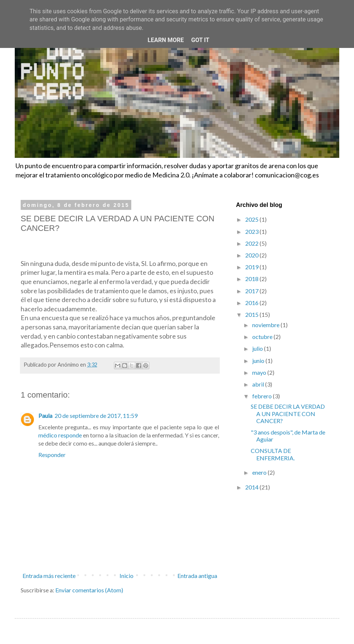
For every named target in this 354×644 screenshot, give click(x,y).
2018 (252, 279)
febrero (263, 396)
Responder (52, 455)
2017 (252, 291)
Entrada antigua (197, 576)
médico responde (60, 435)
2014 (252, 487)
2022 (252, 243)
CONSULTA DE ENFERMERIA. (273, 454)
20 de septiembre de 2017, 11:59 (96, 416)
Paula (45, 416)
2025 (252, 219)
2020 (252, 255)
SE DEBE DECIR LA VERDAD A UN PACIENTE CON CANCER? (288, 413)
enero (260, 472)
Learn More (166, 40)
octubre (263, 337)
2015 (252, 314)
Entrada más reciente (49, 576)
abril (259, 384)
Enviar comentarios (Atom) (89, 590)
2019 (252, 267)
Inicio (126, 576)
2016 (252, 303)
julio (258, 348)
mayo (260, 372)
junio (259, 361)
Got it (200, 40)
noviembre (266, 325)
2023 (252, 231)
